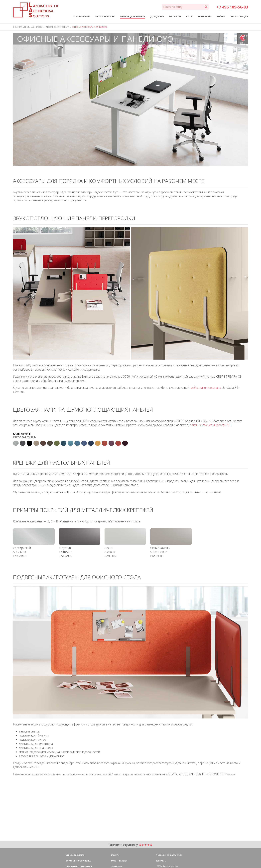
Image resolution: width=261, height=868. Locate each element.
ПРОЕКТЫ (175, 16)
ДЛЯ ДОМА (157, 16)
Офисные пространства (78, 861)
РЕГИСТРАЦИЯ (239, 16)
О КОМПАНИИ (82, 16)
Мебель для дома (75, 855)
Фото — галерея (119, 861)
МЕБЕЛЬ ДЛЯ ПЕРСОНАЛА (58, 27)
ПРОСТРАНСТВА (105, 16)
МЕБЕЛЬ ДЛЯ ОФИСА (132, 16)
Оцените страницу (130, 845)
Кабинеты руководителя (79, 866)
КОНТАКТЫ (204, 16)
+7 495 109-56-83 (232, 7)
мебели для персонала (206, 388)
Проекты (115, 855)
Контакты (161, 861)
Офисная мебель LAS (23, 27)
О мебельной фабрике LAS (169, 855)
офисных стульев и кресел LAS (210, 425)
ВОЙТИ (221, 16)
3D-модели (116, 866)
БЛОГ (189, 16)
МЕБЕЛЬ (40, 27)
